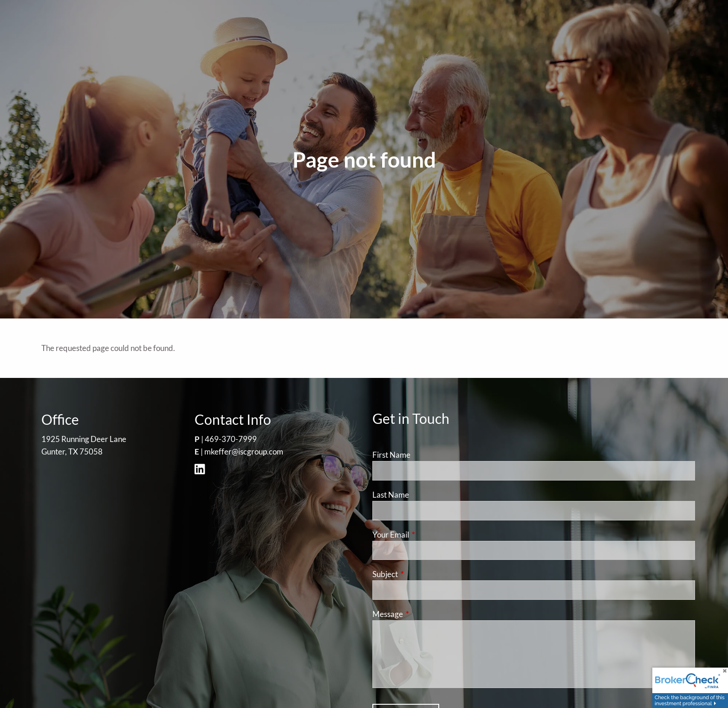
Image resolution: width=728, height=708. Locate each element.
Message (424, 614)
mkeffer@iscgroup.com (244, 451)
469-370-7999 (231, 439)
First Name (391, 455)
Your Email (427, 535)
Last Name (391, 495)
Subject (421, 574)
